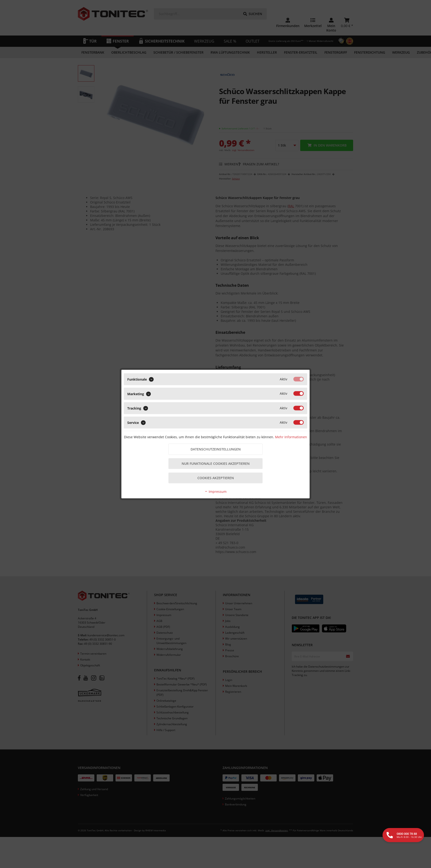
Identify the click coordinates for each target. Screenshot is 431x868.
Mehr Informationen (291, 437)
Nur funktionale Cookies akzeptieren (216, 464)
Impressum (215, 492)
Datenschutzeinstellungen (216, 449)
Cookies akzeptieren (216, 478)
